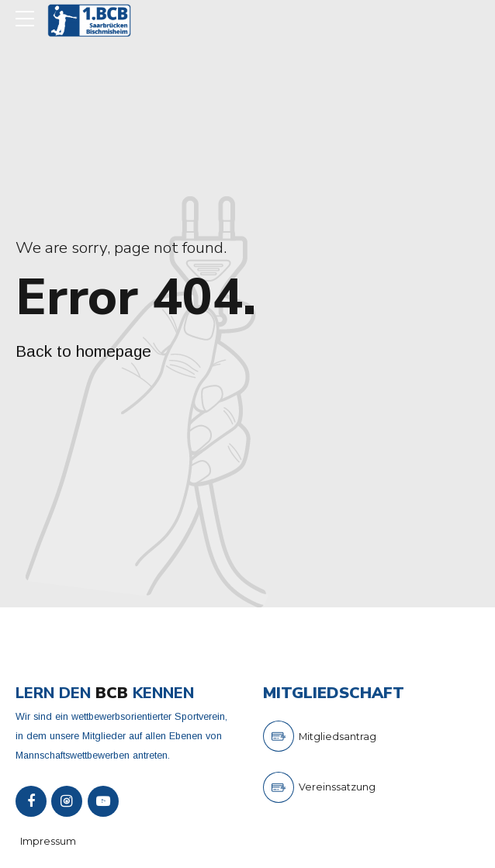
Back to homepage (83, 351)
